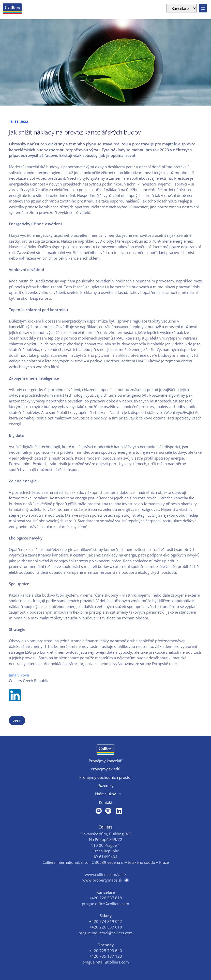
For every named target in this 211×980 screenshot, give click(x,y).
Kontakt (106, 802)
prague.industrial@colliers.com (106, 933)
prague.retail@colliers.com (106, 962)
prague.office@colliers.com (106, 904)
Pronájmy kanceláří (106, 761)
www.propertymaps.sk (106, 880)
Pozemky (106, 785)
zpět (17, 721)
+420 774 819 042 (106, 921)
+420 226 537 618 (106, 898)
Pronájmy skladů (106, 769)
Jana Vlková (19, 675)
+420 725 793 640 (106, 951)
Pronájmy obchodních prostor (106, 777)
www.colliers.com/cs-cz (106, 874)
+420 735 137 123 (106, 956)
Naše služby (106, 794)
